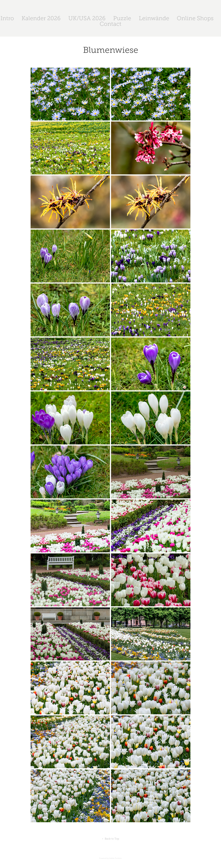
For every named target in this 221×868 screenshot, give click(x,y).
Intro (7, 18)
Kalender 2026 (41, 18)
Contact (111, 24)
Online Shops (195, 18)
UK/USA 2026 (87, 18)
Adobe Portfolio (116, 858)
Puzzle (122, 18)
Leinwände (154, 18)
